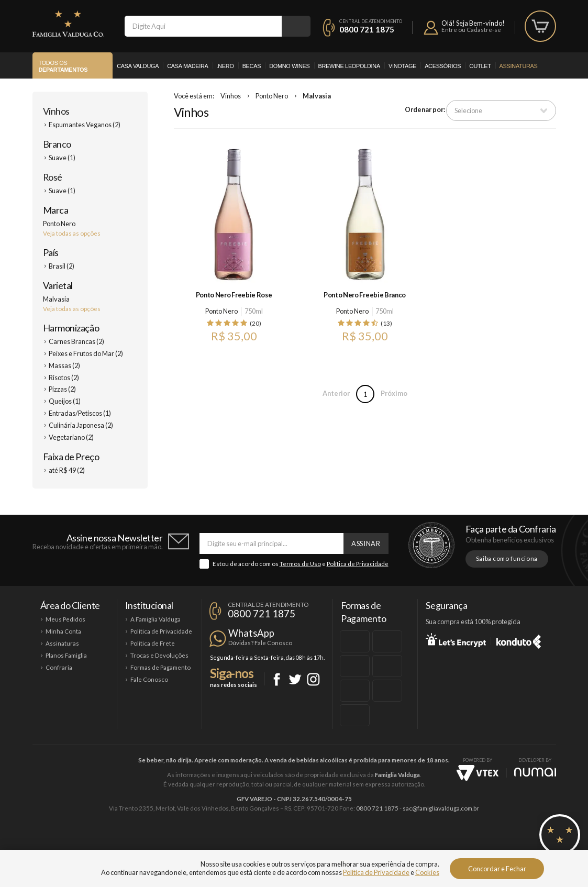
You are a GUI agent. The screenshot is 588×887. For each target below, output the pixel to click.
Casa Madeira (187, 66)
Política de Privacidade (358, 564)
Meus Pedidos (65, 619)
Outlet (480, 66)
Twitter (295, 679)
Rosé (53, 177)
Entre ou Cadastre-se (471, 30)
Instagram (313, 679)
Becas (252, 66)
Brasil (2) (62, 266)
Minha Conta (63, 631)
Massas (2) (64, 365)
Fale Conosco (149, 679)
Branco (57, 144)
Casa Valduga (138, 66)
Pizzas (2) (62, 389)
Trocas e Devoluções (159, 655)
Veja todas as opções (72, 233)
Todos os (63, 66)
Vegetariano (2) (71, 437)
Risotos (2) (64, 378)
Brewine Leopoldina (349, 66)
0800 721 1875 (367, 29)
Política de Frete (153, 643)
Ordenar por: (425, 109)
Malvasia (317, 96)
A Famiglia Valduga (156, 619)
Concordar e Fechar (497, 869)
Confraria (59, 667)
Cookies (427, 872)
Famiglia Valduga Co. (68, 24)
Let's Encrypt (456, 640)
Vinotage (402, 66)
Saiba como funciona (507, 558)
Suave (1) (62, 158)
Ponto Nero (272, 96)
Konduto (519, 640)
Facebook (277, 679)
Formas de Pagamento (160, 667)
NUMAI (535, 772)
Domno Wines (289, 66)
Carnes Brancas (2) (76, 341)
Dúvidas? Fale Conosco (260, 643)
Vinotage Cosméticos (450, 844)
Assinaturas (519, 66)
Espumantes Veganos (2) (85, 125)
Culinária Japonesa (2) (81, 425)
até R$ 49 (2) (67, 470)
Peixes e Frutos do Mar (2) (86, 353)
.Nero (225, 66)
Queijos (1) (65, 401)
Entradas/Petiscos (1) (80, 413)
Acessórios (443, 66)
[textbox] (203, 26)
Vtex (478, 773)
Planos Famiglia (66, 655)
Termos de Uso (300, 564)
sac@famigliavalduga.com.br (441, 808)
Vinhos (56, 111)
